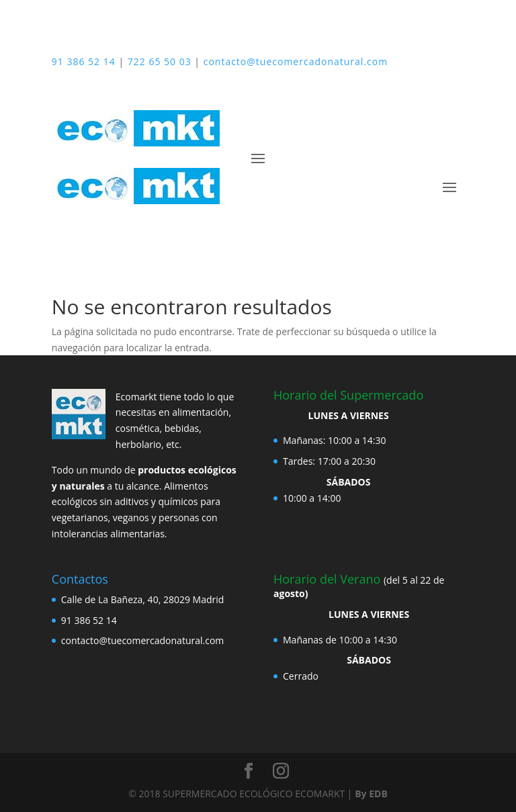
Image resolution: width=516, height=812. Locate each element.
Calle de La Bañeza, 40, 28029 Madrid (143, 599)
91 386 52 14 (84, 61)
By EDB (371, 794)
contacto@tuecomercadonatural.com (296, 61)
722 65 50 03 (160, 61)
